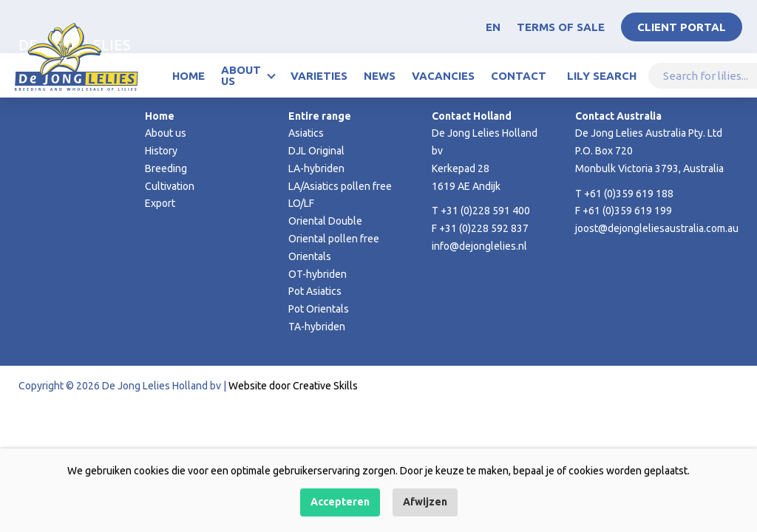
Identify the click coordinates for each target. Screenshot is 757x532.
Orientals (310, 256)
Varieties (319, 76)
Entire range (320, 116)
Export (160, 203)
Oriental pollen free (334, 239)
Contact (519, 76)
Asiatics (306, 133)
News (380, 76)
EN (493, 27)
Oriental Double (325, 221)
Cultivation (170, 186)
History (161, 151)
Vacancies (443, 76)
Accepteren (340, 502)
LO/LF (301, 203)
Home (189, 76)
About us (241, 75)
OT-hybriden (318, 274)
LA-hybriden (316, 168)
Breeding (166, 168)
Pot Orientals (319, 309)
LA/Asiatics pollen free (340, 186)
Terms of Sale (561, 27)
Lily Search (602, 76)
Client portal (682, 27)
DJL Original (316, 151)
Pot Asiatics (315, 291)
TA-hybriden (317, 327)
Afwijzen (425, 502)
